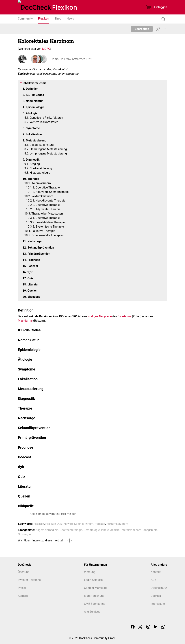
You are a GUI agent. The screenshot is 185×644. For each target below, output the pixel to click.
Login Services (93, 580)
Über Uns (24, 572)
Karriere (23, 596)
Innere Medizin (110, 530)
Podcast (100, 524)
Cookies (156, 596)
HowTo (68, 524)
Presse (22, 588)
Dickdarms (124, 316)
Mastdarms (25, 321)
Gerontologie (92, 530)
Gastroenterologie (71, 530)
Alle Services (92, 612)
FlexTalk (39, 524)
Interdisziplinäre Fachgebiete (139, 530)
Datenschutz (159, 588)
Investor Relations (29, 580)
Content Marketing (96, 588)
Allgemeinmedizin (47, 530)
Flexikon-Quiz (54, 524)
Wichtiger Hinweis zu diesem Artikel (40, 540)
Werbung (90, 572)
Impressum (158, 604)
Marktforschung (94, 596)
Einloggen (161, 7)
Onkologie (24, 534)
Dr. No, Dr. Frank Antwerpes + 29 (71, 59)
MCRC (46, 49)
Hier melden (69, 514)
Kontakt (156, 572)
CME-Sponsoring (95, 604)
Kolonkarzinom (84, 524)
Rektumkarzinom (117, 524)
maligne (93, 316)
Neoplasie (105, 316)
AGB (153, 580)
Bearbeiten (142, 29)
